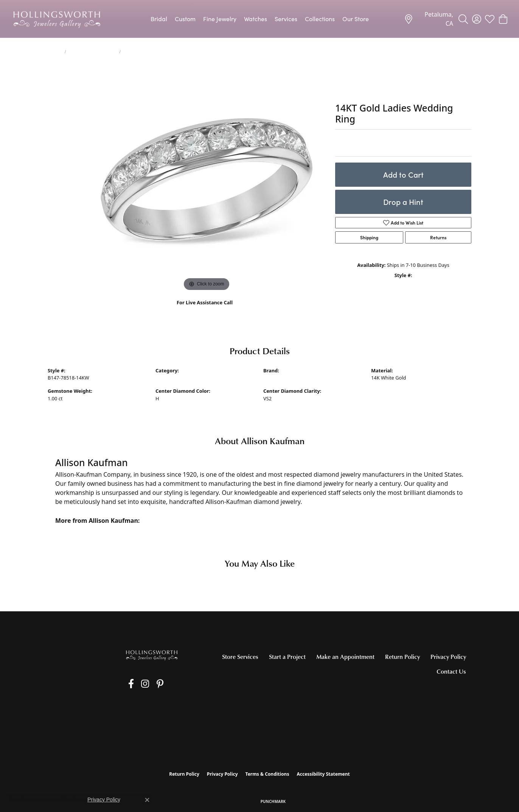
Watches (256, 19)
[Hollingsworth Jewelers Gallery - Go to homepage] (152, 655)
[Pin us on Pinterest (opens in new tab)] (149, 684)
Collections (320, 19)
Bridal (159, 19)
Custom (185, 19)
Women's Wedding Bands (93, 52)
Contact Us (451, 671)
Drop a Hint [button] (403, 202)
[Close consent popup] (147, 800)
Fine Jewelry (220, 19)
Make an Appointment (345, 657)
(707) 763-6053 (205, 311)
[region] (207, 180)
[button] (463, 19)
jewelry (55, 52)
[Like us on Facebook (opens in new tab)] (128, 684)
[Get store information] (73, 696)
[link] (429, 19)
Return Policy (402, 657)
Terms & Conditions (267, 774)
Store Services (240, 657)
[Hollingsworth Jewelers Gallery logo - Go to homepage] (57, 19)
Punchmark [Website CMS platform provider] (273, 801)
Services (286, 19)
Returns (438, 237)
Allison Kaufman (282, 378)
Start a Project (287, 657)
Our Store (356, 19)
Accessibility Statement (323, 774)
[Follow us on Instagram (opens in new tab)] (138, 684)
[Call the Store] (69, 686)
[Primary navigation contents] (259, 19)
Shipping (369, 237)
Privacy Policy (448, 657)
